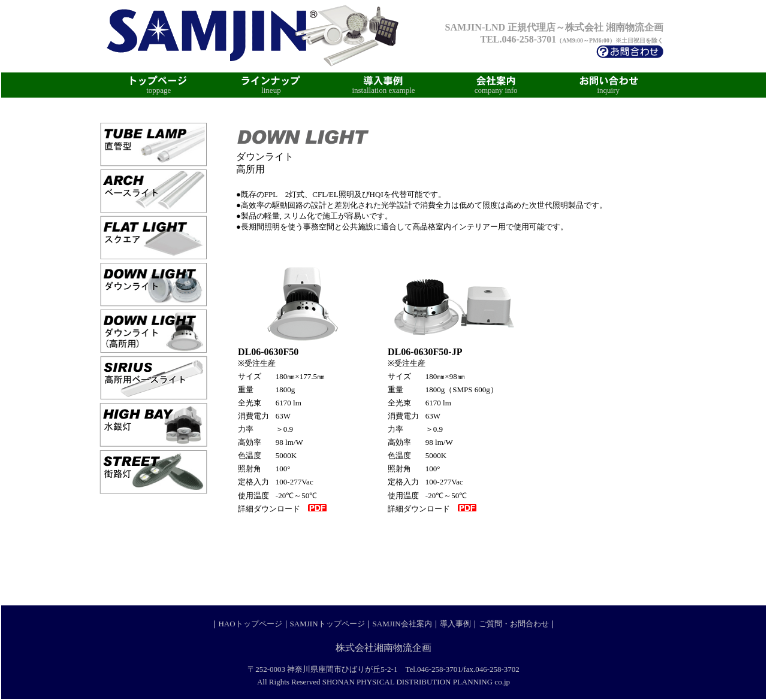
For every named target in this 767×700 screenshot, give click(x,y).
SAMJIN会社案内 (402, 624)
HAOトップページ (250, 624)
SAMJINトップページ (327, 624)
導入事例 (455, 624)
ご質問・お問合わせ (514, 624)
